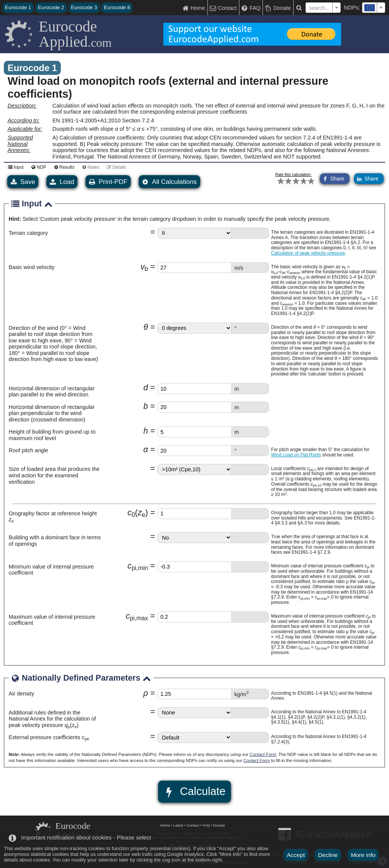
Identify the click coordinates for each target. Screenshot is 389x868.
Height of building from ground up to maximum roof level (52, 435)
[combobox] (374, 8)
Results (63, 167)
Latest (178, 825)
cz (138, 512)
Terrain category (28, 233)
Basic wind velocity (32, 267)
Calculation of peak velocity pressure (308, 253)
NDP (38, 167)
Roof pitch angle (28, 450)
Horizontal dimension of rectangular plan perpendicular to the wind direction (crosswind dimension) (52, 413)
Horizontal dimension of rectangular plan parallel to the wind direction (52, 392)
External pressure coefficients (49, 737)
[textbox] (374, 8)
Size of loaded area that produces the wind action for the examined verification (54, 475)
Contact (193, 825)
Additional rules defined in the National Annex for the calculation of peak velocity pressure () (52, 719)
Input (15, 167)
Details (115, 167)
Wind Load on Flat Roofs (296, 455)
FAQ (206, 825)
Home (165, 825)
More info (363, 855)
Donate (219, 825)
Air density (21, 694)
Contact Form (263, 754)
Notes (89, 167)
